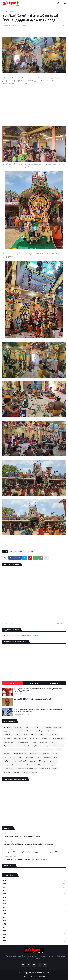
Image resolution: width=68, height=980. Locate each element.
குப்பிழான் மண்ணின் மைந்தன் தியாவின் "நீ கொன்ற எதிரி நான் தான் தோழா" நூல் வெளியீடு (38, 690)
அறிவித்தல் (47, 727)
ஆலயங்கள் (13, 11)
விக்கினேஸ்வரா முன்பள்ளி (49, 768)
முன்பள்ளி (53, 761)
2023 (34, 891)
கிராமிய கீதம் (34, 738)
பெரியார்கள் (8, 761)
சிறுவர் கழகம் (8, 746)
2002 (34, 937)
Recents (34, 683)
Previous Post (9, 624)
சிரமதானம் (44, 742)
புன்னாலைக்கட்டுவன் (50, 757)
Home (5, 11)
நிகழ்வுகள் (31, 551)
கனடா (33, 735)
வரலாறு (19, 765)
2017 (34, 907)
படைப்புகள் (8, 757)
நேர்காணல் (45, 753)
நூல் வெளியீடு (34, 753)
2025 (34, 884)
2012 (34, 924)
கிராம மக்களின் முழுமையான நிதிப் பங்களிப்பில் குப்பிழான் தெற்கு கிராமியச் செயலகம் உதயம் (38, 710)
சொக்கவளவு (58, 746)
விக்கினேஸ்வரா (9, 768)
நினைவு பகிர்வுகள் (20, 753)
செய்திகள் (47, 746)
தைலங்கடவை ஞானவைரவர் (28, 750)
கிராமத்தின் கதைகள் (20, 738)
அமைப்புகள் (18, 727)
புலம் (38, 757)
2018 (34, 904)
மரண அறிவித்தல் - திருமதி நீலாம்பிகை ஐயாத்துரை (22, 837)
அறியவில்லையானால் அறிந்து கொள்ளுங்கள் (20, 635)
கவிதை (17, 735)
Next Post (61, 624)
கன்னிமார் (22, 551)
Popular (13, 683)
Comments (55, 683)
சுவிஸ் (18, 746)
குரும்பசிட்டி (46, 738)
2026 (34, 881)
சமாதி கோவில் (9, 742)
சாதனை (34, 742)
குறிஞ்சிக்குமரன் (58, 738)
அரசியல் (28, 727)
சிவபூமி (53, 742)
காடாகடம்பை (53, 735)
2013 (34, 921)
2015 (34, 914)
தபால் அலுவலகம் (10, 750)
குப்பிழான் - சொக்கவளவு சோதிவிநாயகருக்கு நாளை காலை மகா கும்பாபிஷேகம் (33, 852)
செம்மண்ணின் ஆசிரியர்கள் (32, 746)
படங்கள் (55, 753)
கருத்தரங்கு (49, 731)
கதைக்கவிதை (38, 731)
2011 (34, 927)
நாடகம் (58, 750)
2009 (34, 931)
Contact (42, 976)
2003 (34, 934)
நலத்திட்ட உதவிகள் (46, 750)
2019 (34, 901)
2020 (34, 897)
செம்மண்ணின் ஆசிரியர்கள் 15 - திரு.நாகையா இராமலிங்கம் (25, 860)
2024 (34, 887)
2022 (34, 894)
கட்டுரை (28, 731)
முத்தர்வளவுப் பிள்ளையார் (38, 761)
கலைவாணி (8, 735)
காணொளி (7, 738)
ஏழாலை (19, 731)
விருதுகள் (7, 772)
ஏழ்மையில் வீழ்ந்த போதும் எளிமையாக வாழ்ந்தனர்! (32, 699)
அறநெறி (37, 727)
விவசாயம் (17, 772)
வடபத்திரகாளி (8, 765)
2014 (34, 917)
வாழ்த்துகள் (52, 765)
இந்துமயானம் (8, 731)
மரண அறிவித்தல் (21, 761)
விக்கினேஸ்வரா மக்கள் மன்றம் (27, 768)
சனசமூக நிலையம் (22, 742)
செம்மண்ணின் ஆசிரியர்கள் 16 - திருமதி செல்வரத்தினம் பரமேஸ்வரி (28, 844)
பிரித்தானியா (29, 757)
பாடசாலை (18, 757)
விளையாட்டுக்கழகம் (30, 772)
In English (7, 727)
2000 (34, 941)
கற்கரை (25, 735)
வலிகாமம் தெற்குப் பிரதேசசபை (35, 765)
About (33, 976)
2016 (34, 911)
